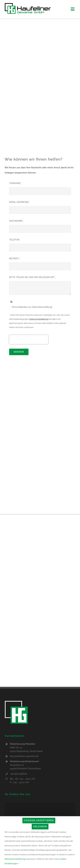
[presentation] (29, 340)
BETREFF (15, 259)
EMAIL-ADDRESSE (20, 202)
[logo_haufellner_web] (28, 4)
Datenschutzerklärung (39, 319)
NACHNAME (16, 221)
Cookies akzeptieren (39, 820)
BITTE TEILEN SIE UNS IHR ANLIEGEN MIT (33, 277)
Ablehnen (40, 827)
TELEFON (14, 240)
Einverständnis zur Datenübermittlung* (32, 307)
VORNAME (16, 183)
